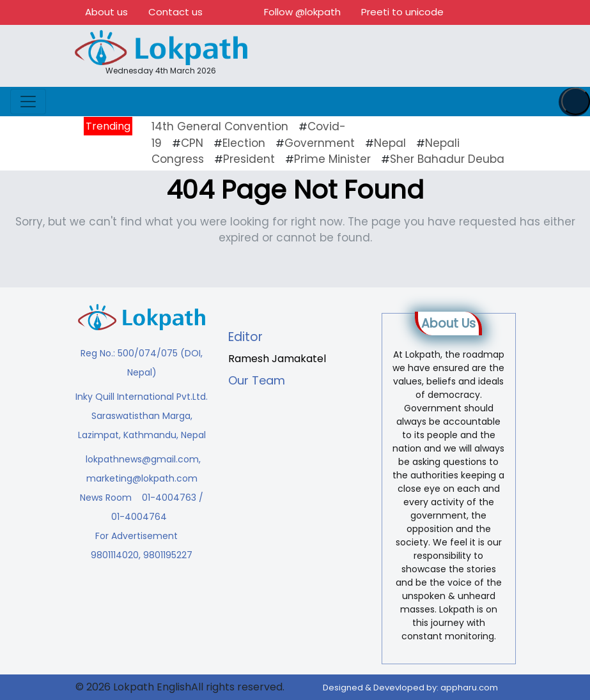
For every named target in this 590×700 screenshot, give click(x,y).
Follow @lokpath (302, 12)
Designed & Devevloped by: (410, 688)
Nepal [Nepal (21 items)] (390, 143)
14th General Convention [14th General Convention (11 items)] (220, 126)
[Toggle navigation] (28, 102)
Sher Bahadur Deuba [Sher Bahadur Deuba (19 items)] (447, 159)
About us (106, 12)
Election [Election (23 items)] (244, 143)
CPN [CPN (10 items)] (192, 143)
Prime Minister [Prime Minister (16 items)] (332, 159)
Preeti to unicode (402, 12)
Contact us (175, 12)
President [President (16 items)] (249, 159)
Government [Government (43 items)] (320, 143)
